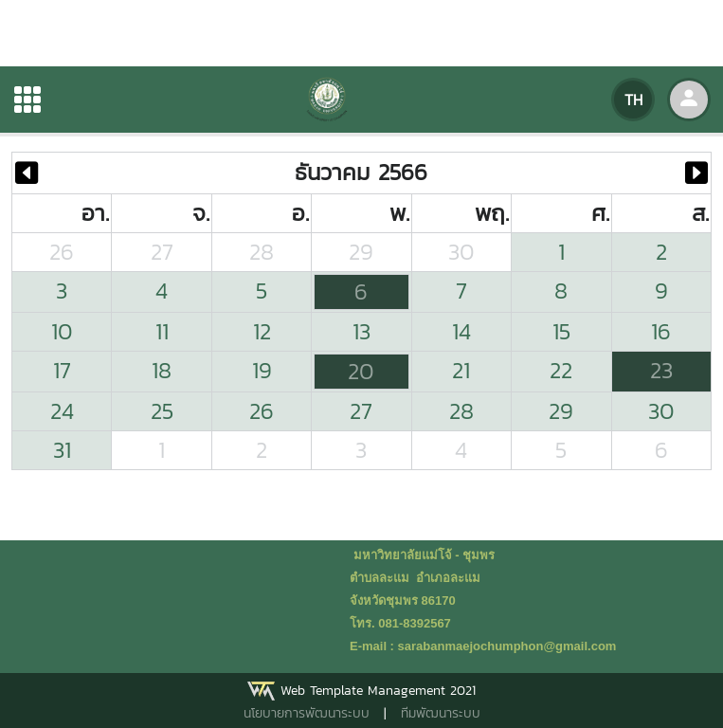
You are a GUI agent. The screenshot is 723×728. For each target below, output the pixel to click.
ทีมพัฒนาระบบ (441, 713)
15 (561, 331)
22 (561, 370)
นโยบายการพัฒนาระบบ (307, 713)
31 (62, 450)
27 (162, 252)
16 (661, 331)
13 (361, 331)
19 (262, 370)
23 (661, 370)
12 (262, 331)
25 (162, 411)
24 (62, 411)
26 (62, 252)
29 (361, 252)
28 (262, 252)
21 (461, 370)
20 (361, 371)
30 (461, 252)
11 (162, 331)
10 (62, 331)
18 (162, 370)
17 (62, 370)
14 (461, 331)
